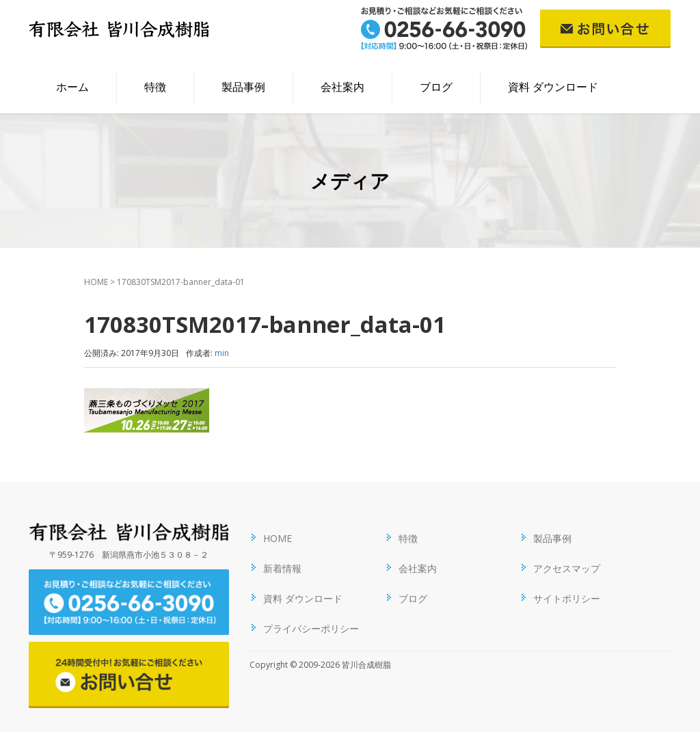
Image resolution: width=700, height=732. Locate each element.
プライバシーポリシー (311, 628)
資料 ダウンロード (553, 87)
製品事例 (243, 87)
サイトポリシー (567, 598)
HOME (96, 282)
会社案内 (342, 87)
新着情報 (282, 568)
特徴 (155, 87)
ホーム (72, 87)
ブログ (436, 87)
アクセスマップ (567, 568)
